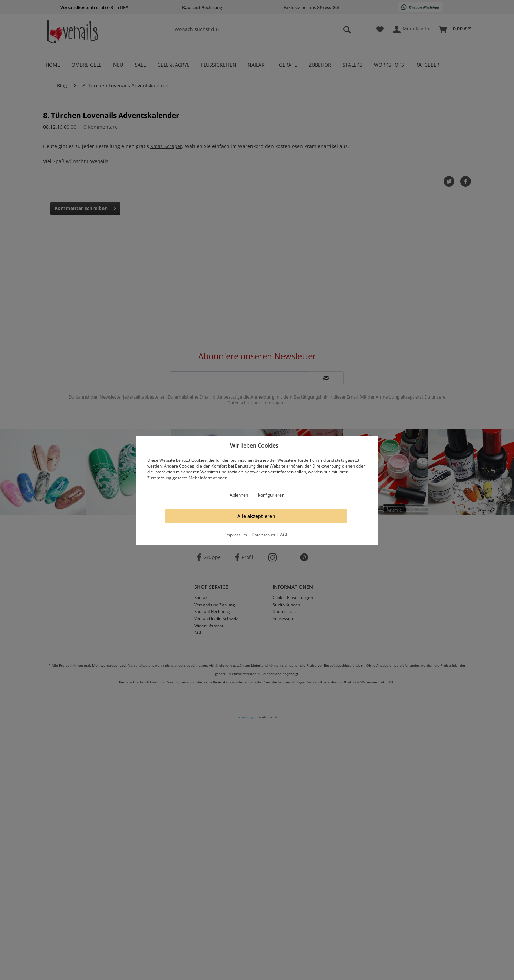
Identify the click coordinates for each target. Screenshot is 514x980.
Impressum (236, 535)
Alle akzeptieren (256, 516)
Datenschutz (264, 535)
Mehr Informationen (208, 478)
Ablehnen (239, 495)
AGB (284, 535)
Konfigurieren (271, 495)
